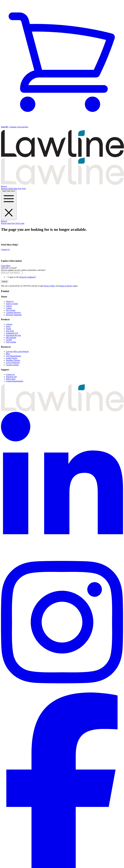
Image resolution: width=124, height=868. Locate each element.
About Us (10, 301)
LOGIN (10, 189)
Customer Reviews (13, 313)
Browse (4, 186)
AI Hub (9, 340)
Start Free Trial (20, 189)
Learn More (6, 266)
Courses (9, 324)
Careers (9, 306)
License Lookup (12, 365)
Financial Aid (11, 377)
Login (22, 223)
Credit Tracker (12, 358)
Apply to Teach (12, 304)
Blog (8, 354)
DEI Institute (11, 338)
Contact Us (5, 249)
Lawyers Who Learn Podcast (17, 351)
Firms (8, 326)
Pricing (4, 189)
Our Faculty (11, 310)
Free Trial (10, 331)
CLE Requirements (13, 356)
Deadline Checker (13, 360)
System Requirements (15, 381)
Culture (9, 308)
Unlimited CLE (12, 333)
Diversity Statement (14, 315)
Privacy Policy (50, 286)
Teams (8, 329)
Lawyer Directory (13, 363)
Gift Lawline (11, 342)
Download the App (13, 335)
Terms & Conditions (27, 277)
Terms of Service (66, 286)
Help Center (11, 379)
